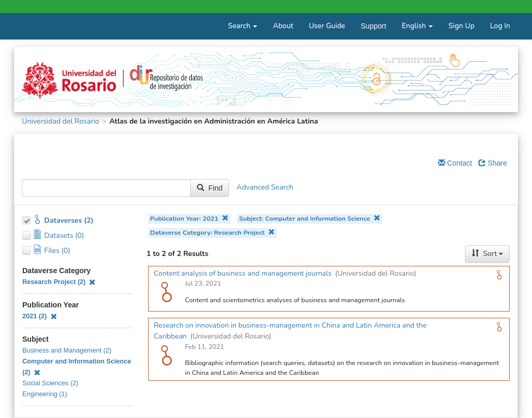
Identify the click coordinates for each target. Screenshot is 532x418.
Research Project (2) (59, 282)
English (417, 26)
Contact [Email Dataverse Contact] (455, 163)
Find (210, 188)
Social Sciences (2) (50, 383)
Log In (500, 26)
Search (243, 26)
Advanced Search (265, 188)
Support (373, 26)
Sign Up (461, 26)
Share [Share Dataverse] (493, 163)
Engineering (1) (45, 394)
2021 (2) (40, 316)
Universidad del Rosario (61, 121)
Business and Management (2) (67, 350)
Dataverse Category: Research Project (212, 232)
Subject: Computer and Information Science (310, 218)
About (283, 26)
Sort (487, 254)
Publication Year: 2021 (189, 218)
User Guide (327, 26)
